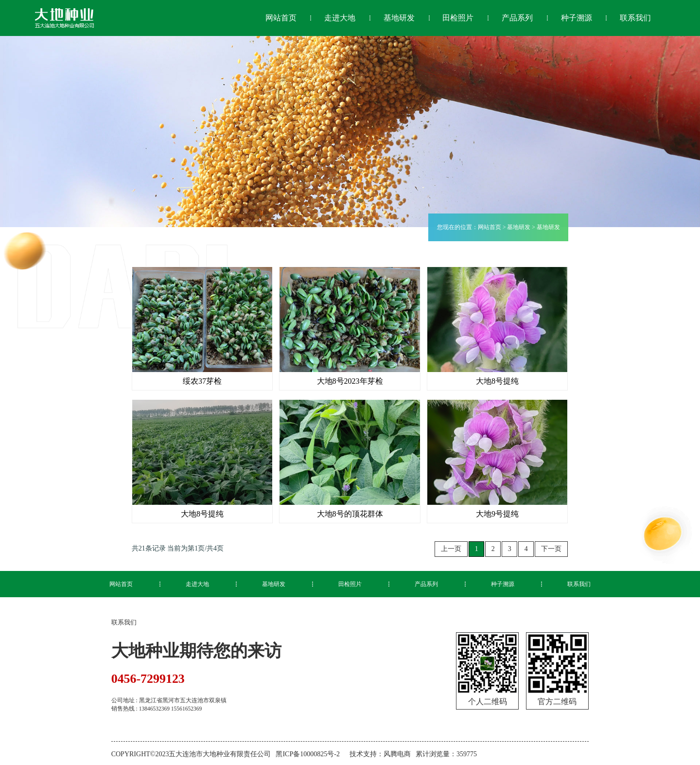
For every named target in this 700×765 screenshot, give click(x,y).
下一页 (551, 549)
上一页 (451, 549)
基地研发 (519, 227)
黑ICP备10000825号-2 (307, 753)
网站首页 (490, 227)
